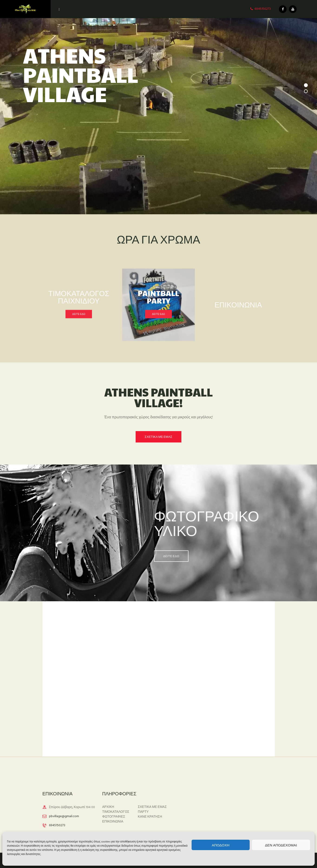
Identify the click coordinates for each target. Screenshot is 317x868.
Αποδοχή (221, 845)
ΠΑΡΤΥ (143, 812)
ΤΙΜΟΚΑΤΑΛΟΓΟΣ (116, 812)
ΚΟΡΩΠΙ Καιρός (218, 803)
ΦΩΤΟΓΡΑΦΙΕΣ (114, 817)
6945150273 (57, 825)
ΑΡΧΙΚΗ (108, 807)
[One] (158, 703)
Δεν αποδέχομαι (281, 845)
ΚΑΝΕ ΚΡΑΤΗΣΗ (150, 817)
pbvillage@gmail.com (64, 816)
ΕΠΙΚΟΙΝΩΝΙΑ (113, 822)
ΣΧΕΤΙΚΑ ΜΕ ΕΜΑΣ (152, 807)
